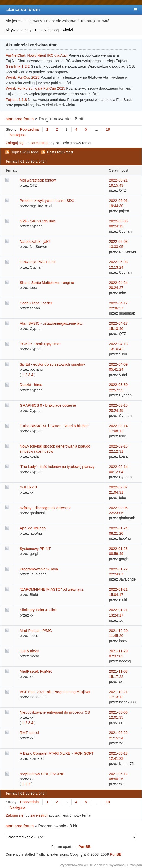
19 (108, 129)
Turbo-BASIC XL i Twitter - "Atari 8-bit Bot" (54, 426)
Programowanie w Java (39, 569)
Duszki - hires (31, 385)
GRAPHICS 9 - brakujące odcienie (48, 405)
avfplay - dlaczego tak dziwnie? (45, 508)
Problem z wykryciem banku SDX (47, 201)
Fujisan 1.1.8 (16, 100)
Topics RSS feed (25, 152)
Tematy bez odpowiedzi (54, 30)
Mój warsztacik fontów (38, 180)
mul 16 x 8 (28, 487)
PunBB (85, 847)
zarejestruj (39, 143)
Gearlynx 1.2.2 (18, 66)
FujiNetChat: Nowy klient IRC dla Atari (37, 55)
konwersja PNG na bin (38, 262)
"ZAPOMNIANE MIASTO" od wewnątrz (52, 589)
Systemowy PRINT (35, 549)
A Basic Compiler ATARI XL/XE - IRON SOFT (57, 753)
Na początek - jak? (35, 242)
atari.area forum (23, 9)
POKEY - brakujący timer (40, 344)
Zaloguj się (15, 143)
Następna (18, 135)
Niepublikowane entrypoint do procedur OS (55, 712)
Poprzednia (29, 129)
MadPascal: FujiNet (36, 671)
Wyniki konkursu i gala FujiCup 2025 (36, 88)
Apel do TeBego (33, 528)
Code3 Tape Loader (36, 303)
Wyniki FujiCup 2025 (23, 77)
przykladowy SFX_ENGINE (42, 774)
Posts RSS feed (60, 152)
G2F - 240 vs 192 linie (38, 221)
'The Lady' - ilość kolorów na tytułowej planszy (57, 467)
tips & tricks (29, 651)
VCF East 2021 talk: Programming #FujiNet (55, 692)
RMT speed (29, 733)
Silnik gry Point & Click (38, 610)
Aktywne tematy (19, 30)
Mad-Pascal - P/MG (36, 631)
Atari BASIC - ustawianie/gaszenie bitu (51, 323)
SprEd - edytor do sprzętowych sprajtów (52, 364)
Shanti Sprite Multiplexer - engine (47, 283)
